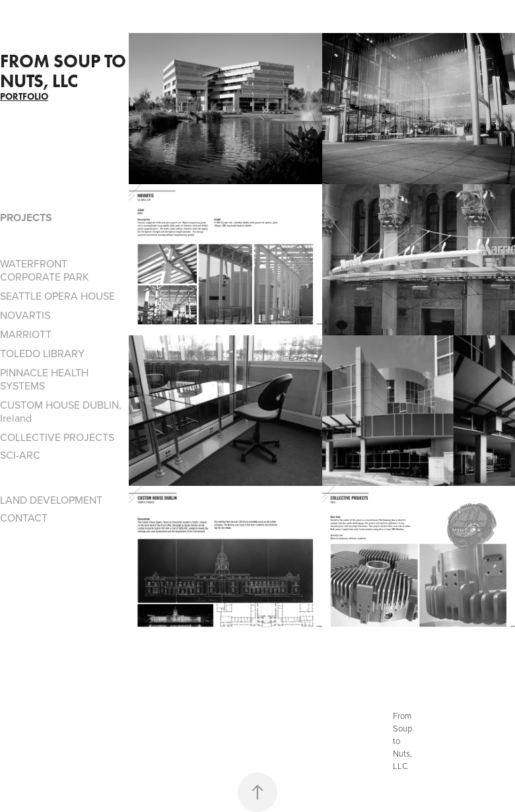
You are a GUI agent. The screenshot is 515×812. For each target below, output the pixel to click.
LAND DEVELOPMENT (51, 500)
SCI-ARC (20, 455)
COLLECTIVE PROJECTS (57, 437)
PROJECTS (26, 218)
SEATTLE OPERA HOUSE (57, 296)
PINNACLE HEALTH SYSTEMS (44, 379)
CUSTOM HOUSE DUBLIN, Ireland (61, 411)
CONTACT (24, 518)
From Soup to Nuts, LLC (65, 71)
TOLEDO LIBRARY (42, 353)
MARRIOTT (26, 334)
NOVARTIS (25, 315)
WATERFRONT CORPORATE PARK (45, 270)
